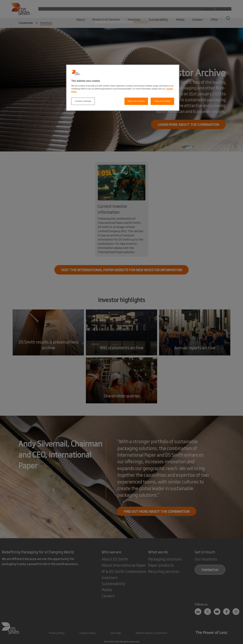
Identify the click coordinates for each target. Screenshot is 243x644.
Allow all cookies (162, 101)
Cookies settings (83, 101)
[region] (123, 88)
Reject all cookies (136, 101)
